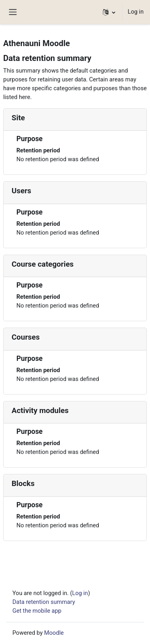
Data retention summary (44, 602)
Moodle (54, 633)
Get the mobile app (37, 611)
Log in (136, 12)
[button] (109, 12)
